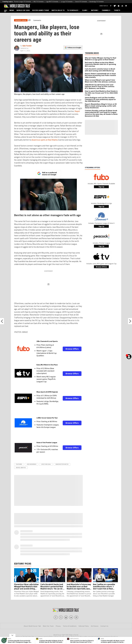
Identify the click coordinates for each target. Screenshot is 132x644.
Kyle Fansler (27, 46)
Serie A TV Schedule (81, 2)
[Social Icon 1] (61, 617)
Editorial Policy (84, 626)
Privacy (58, 626)
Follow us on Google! (74, 47)
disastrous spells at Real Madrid (44, 140)
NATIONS (95, 10)
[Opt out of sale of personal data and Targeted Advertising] (4, 640)
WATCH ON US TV (58, 10)
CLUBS (85, 10)
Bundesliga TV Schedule (97, 2)
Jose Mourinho (32, 464)
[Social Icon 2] (66, 617)
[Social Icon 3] (71, 617)
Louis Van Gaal (46, 464)
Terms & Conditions (70, 626)
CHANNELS (107, 10)
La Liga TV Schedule (67, 2)
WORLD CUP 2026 (23, 10)
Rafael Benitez (21, 468)
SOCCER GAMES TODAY (41, 10)
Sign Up (101, 187)
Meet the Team (48, 626)
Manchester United (62, 464)
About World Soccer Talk (32, 626)
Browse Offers (72, 349)
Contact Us (104, 626)
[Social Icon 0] (56, 617)
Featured (19, 464)
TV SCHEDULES (73, 10)
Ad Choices (95, 626)
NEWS (12, 10)
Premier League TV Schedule (22, 2)
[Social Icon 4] (76, 617)
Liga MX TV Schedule (52, 2)
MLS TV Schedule (39, 2)
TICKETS (117, 10)
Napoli (77, 111)
